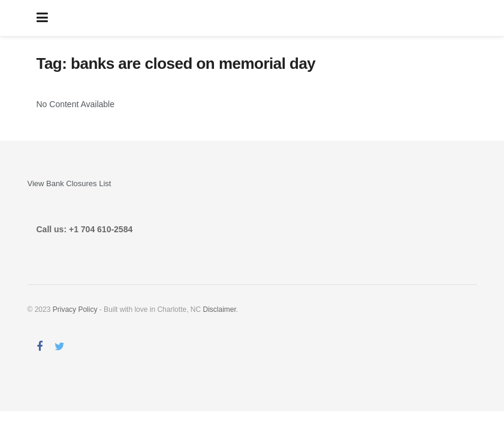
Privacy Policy (75, 309)
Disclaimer (219, 309)
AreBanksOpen (261, 18)
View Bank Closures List (70, 183)
